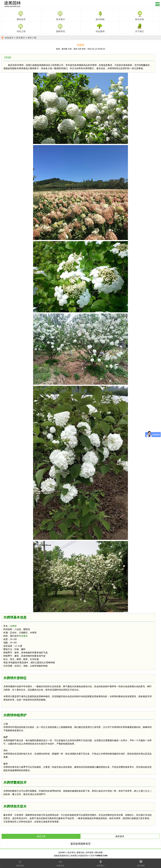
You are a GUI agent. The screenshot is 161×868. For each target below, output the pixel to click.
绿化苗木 (9, 38)
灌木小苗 (32, 38)
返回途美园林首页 (80, 844)
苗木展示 (21, 38)
